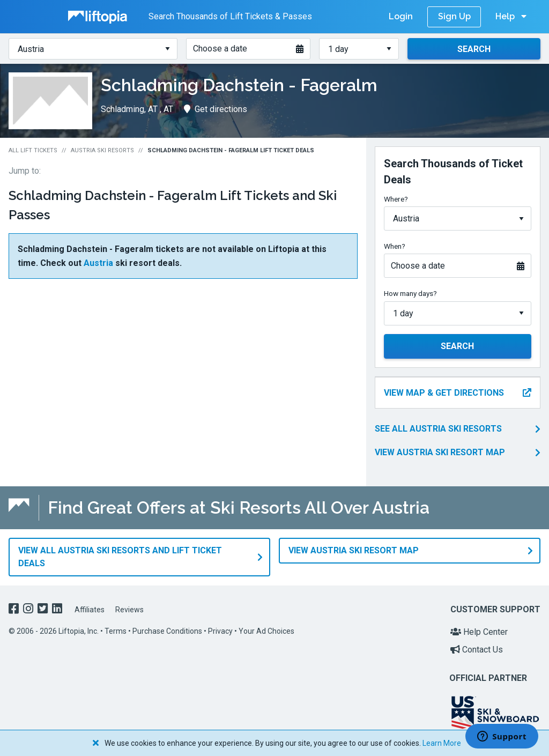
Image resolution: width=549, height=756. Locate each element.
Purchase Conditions (167, 631)
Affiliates (90, 609)
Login (401, 16)
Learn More (442, 743)
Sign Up (454, 16)
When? (395, 246)
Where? (396, 199)
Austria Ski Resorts (102, 150)
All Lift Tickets (33, 150)
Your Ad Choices (266, 631)
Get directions (216, 109)
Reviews (129, 609)
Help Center (479, 631)
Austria (98, 263)
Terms (116, 631)
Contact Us (477, 649)
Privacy (220, 631)
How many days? (410, 293)
